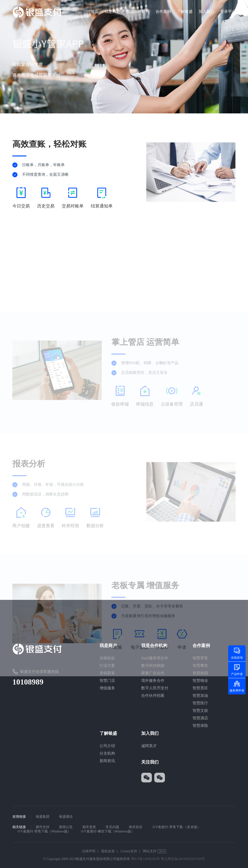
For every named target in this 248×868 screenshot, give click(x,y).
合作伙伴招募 (153, 695)
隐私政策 (108, 851)
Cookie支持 (129, 851)
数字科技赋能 (153, 666)
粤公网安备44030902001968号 (183, 859)
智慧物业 (200, 680)
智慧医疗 (200, 703)
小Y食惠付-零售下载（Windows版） (44, 831)
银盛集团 (43, 817)
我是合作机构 (138, 11)
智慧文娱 (200, 710)
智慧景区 (200, 688)
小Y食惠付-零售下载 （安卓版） (176, 827)
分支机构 (107, 753)
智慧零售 (200, 658)
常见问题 (112, 827)
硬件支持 (43, 827)
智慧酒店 (200, 718)
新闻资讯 (107, 761)
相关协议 (136, 827)
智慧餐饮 (200, 666)
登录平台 (228, 11)
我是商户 (112, 11)
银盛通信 (66, 817)
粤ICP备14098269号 (146, 859)
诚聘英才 (149, 746)
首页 (95, 11)
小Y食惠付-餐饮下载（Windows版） (108, 831)
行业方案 (107, 666)
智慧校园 (200, 673)
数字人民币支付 (155, 688)
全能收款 (107, 658)
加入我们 (206, 11)
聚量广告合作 (153, 673)
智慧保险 (200, 725)
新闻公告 (66, 827)
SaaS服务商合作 (155, 658)
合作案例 (163, 11)
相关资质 (89, 827)
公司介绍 (107, 746)
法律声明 (89, 851)
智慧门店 (107, 680)
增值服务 (107, 688)
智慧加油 (200, 695)
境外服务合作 (153, 680)
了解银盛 (185, 11)
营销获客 (107, 673)
